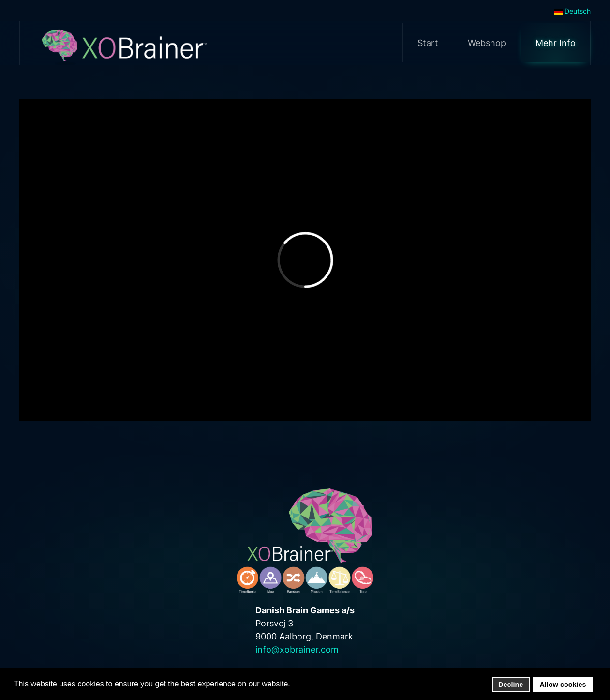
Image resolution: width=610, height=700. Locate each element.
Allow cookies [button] (563, 685)
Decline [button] (511, 685)
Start (428, 43)
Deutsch (572, 11)
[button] (293, 685)
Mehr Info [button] (556, 43)
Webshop (487, 43)
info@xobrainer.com (297, 649)
